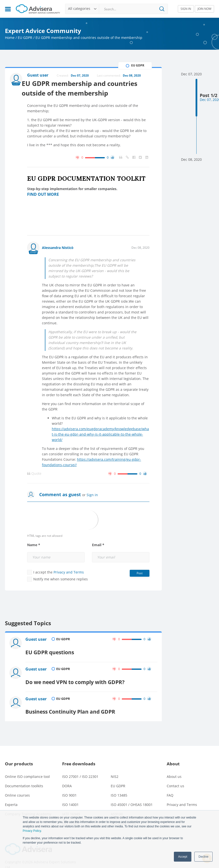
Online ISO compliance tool (27, 766)
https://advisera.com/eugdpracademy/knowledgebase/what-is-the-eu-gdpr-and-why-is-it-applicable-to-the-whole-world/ (100, 435)
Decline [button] (203, 857)
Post (140, 574)
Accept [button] (183, 857)
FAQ (170, 785)
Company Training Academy (28, 803)
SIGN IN (186, 9)
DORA (67, 775)
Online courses (17, 785)
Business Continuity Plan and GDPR (74, 701)
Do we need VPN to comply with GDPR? (79, 675)
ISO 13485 (119, 785)
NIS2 (115, 766)
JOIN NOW (204, 9)
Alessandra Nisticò (58, 249)
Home (10, 38)
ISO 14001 (70, 794)
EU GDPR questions (52, 649)
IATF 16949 (71, 803)
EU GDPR (25, 38)
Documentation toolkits (24, 775)
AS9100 (117, 803)
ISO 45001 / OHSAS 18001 (132, 794)
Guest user (36, 641)
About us (174, 766)
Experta (11, 794)
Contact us (175, 775)
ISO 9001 (69, 785)
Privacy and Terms (69, 573)
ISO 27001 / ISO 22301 (80, 766)
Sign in (92, 496)
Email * (98, 546)
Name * (34, 546)
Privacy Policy (32, 831)
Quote (34, 475)
